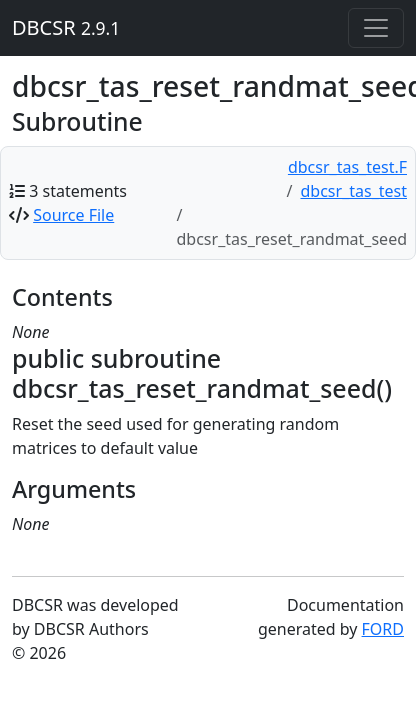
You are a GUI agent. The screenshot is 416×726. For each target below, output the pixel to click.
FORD (383, 629)
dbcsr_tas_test (354, 191)
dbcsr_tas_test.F (347, 167)
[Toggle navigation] (376, 28)
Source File (73, 215)
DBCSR (66, 27)
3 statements (78, 191)
